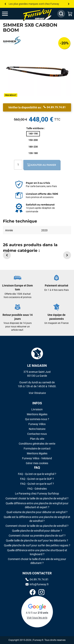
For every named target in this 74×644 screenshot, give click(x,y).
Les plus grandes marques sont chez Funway (34, 4)
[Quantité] (18, 165)
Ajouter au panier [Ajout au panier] (42, 165)
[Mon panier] (70, 14)
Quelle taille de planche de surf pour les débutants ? (37, 540)
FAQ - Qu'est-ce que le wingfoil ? (37, 474)
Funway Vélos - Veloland (37, 458)
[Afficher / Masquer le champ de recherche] (61, 14)
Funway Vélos (37, 424)
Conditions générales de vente (37, 444)
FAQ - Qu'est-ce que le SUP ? (37, 479)
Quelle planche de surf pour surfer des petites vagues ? (37, 545)
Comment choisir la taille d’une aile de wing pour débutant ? (37, 561)
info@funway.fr (37, 584)
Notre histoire (37, 429)
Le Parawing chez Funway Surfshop (37, 494)
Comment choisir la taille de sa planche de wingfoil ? (37, 498)
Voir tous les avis (37, 618)
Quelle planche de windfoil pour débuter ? (37, 531)
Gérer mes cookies (37, 463)
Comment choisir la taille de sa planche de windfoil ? (37, 526)
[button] (7, 255)
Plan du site (37, 439)
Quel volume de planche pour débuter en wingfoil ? (37, 512)
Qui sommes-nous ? (37, 419)
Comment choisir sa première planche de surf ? (37, 536)
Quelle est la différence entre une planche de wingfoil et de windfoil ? (37, 519)
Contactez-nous (37, 434)
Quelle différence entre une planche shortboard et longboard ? (37, 552)
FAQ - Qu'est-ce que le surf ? (37, 484)
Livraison (37, 409)
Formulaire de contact (37, 449)
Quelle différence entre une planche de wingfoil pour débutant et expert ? (37, 505)
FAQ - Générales (37, 489)
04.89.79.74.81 (54, 107)
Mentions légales (37, 414)
